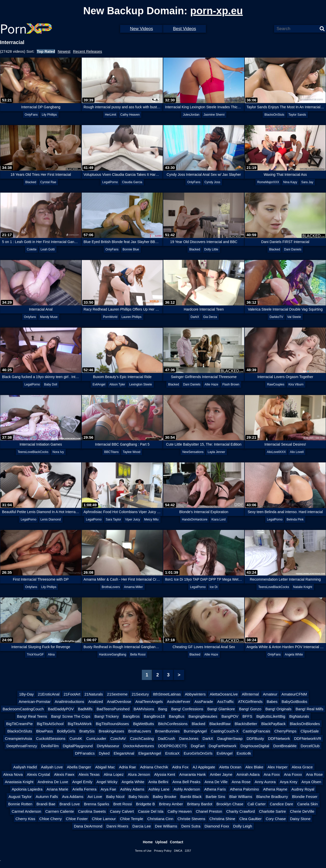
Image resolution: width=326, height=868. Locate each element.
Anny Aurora (265, 782)
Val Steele (294, 317)
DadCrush (167, 738)
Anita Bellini (158, 782)
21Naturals (94, 694)
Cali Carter (257, 804)
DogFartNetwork (222, 746)
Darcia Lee (142, 826)
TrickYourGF (35, 655)
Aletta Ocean (230, 767)
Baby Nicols (138, 797)
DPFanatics (85, 753)
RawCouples (276, 384)
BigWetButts (143, 724)
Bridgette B (145, 804)
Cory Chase (276, 819)
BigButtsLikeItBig (271, 716)
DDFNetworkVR (308, 738)
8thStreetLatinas (167, 694)
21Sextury (140, 694)
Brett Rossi (123, 804)
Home (148, 842)
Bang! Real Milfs (310, 709)
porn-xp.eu (217, 11)
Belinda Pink (295, 519)
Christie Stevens (191, 819)
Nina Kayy (290, 182)
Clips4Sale (310, 731)
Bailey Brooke (165, 797)
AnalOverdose (119, 702)
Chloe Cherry (50, 819)
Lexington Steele (140, 384)
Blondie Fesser (305, 797)
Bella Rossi (138, 655)
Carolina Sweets (92, 811)
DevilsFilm (50, 746)
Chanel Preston (209, 811)
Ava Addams (73, 797)
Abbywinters (195, 694)
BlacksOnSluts (274, 115)
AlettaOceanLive (224, 694)
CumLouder (96, 738)
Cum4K (76, 738)
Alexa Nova (13, 774)
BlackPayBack (274, 724)
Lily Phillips (49, 115)
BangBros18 (154, 716)
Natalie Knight (303, 587)
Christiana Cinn (160, 819)
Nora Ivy (58, 452)
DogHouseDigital (255, 746)
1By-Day (26, 694)
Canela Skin (308, 804)
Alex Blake (254, 767)
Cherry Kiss (25, 819)
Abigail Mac (105, 767)
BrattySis (87, 731)
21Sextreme (117, 694)
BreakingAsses (112, 731)
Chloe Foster (77, 819)
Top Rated (46, 51)
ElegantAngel (150, 753)
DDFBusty (255, 738)
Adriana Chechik (154, 767)
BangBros (131, 716)
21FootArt (72, 694)
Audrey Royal (303, 789)
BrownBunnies (167, 731)
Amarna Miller (133, 587)
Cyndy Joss (212, 182)
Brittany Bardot (200, 804)
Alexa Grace (302, 767)
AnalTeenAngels (149, 702)
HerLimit (111, 115)
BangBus (177, 716)
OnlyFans (31, 115)
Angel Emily (82, 782)
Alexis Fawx (64, 774)
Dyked (104, 753)
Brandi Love (70, 804)
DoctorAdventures (139, 746)
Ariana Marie (57, 789)
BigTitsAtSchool (50, 724)
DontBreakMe (285, 746)
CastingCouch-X (225, 731)
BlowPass (45, 731)
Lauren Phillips (132, 317)
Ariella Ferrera (84, 789)
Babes (272, 702)
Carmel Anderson (26, 811)
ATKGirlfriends (250, 702)
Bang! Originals (279, 709)
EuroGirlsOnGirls (198, 753)
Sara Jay (307, 182)
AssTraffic (226, 702)
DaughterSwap (230, 738)
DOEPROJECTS (172, 746)
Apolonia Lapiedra (27, 789)
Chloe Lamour (104, 819)
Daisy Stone (300, 819)
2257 (188, 851)
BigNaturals (299, 716)
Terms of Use (143, 851)
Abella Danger (79, 767)
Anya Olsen (311, 782)
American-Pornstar (35, 702)
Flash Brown (231, 384)
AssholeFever (179, 702)
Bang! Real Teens (32, 716)
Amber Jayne (221, 774)
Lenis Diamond (51, 519)
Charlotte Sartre (273, 811)
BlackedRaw (220, 724)
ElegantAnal (124, 753)
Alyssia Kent (165, 774)
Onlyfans (30, 317)
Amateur (270, 694)
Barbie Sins (216, 797)
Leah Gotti (47, 249)
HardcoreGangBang (113, 655)
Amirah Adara (248, 774)
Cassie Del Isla (151, 811)
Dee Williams (166, 826)
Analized (96, 702)
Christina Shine (222, 819)
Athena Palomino (244, 789)
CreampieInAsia (18, 738)
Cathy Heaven (130, 115)
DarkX (195, 317)
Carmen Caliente (60, 811)
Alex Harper (277, 767)
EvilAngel (99, 384)
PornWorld (110, 317)
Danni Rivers (117, 826)
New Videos (141, 29)
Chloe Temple (132, 819)
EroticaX (172, 753)
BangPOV (230, 716)
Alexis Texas (89, 774)
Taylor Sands (297, 115)
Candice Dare (281, 804)
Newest (64, 51)
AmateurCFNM (294, 694)
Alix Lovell (297, 452)
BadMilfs (85, 709)
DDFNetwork (279, 738)
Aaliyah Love (52, 767)
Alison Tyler (117, 384)
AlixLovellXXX (276, 452)
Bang (163, 709)
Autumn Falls (47, 797)
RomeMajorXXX (268, 182)
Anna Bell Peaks (186, 782)
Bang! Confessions (187, 709)
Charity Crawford (241, 811)
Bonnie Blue (131, 249)
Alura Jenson (139, 774)
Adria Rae (127, 767)
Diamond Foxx (217, 826)
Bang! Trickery (107, 716)
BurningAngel (195, 731)
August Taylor (20, 797)
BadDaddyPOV (61, 709)
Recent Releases (88, 51)
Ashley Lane (159, 789)
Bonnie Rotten (20, 804)
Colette (32, 249)
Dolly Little (211, 249)
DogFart (198, 746)
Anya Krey (288, 782)
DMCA (178, 851)
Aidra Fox (180, 767)
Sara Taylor (113, 519)
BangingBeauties (203, 716)
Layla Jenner (216, 452)
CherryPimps (285, 731)
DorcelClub (310, 746)
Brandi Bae (46, 804)
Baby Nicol (115, 797)
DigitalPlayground (78, 746)
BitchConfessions (173, 724)
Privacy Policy (163, 851)
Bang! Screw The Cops (71, 716)
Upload (161, 842)
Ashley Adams (132, 789)
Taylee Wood (132, 452)
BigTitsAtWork (80, 724)
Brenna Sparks (96, 804)
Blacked (31, 182)
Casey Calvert (122, 811)
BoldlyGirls (66, 731)
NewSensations (193, 452)
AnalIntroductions (70, 702)
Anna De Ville (216, 782)
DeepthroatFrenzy (22, 746)
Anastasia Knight (19, 782)
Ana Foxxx (293, 774)
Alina (51, 655)
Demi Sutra (191, 826)
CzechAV (118, 738)
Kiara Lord (218, 519)
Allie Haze (211, 384)
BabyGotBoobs (295, 702)
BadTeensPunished (113, 709)
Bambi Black (191, 797)
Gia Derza (210, 317)
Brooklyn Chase (230, 804)
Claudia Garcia (132, 182)
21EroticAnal (49, 694)
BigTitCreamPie (19, 724)
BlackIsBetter (246, 724)
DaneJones (189, 738)
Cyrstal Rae (48, 182)
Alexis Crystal (38, 774)
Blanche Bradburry (272, 797)
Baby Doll (51, 384)
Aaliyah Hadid (25, 767)
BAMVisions (144, 709)
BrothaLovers (111, 587)
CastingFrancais (256, 731)
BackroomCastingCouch (23, 709)
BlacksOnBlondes (305, 724)
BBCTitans (111, 452)
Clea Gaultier (251, 819)
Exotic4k (244, 753)
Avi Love (95, 797)
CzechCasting (142, 738)
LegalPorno (110, 182)
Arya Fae (108, 789)
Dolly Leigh (243, 826)
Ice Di (214, 587)
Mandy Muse (49, 317)
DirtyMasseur (108, 746)
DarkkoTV (276, 317)
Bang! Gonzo (250, 709)
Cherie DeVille (302, 811)
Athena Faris (215, 789)
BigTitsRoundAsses (112, 724)
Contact (176, 842)
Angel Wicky (107, 782)
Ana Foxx (272, 774)
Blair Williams (241, 797)
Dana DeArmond (88, 826)
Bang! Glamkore (221, 709)
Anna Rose (241, 782)
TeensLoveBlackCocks (33, 452)
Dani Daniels (293, 249)
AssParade (204, 702)
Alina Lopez (114, 774)
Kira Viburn (296, 384)
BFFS (247, 716)
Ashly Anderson (187, 789)
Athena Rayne (275, 789)
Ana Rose (315, 774)
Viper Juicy (132, 519)
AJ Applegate (204, 767)
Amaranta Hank (193, 774)
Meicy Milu (151, 519)
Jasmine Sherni (214, 115)
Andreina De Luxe (53, 782)
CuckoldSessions (51, 738)
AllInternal (250, 694)
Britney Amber (171, 804)
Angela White (294, 655)
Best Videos (184, 29)
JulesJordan (191, 115)
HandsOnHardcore (195, 519)
